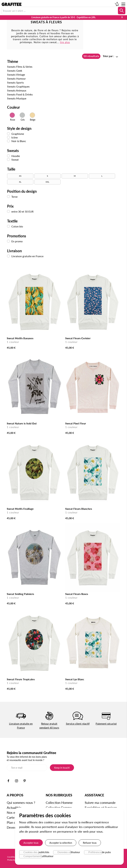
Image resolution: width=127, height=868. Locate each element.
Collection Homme (59, 803)
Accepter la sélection (61, 843)
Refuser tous (90, 843)
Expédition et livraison (101, 807)
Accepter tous (31, 843)
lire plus (65, 42)
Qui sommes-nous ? (21, 803)
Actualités (14, 807)
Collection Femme (59, 807)
